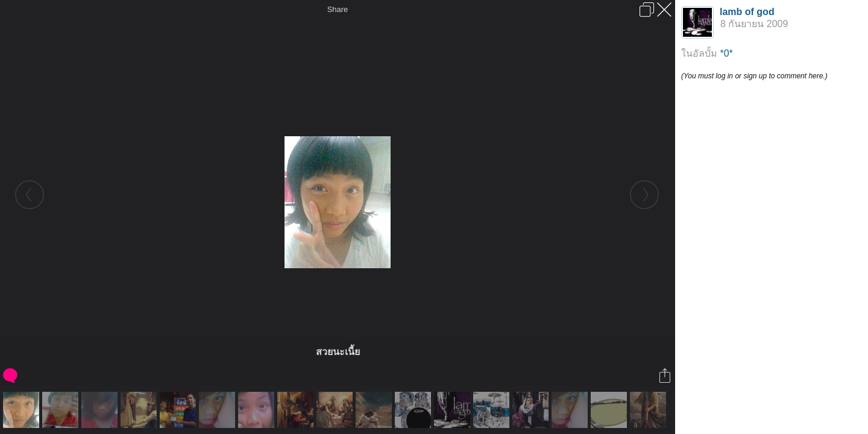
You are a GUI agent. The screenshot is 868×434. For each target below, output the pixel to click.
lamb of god (747, 12)
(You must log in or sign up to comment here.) (754, 76)
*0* (726, 53)
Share (338, 9)
